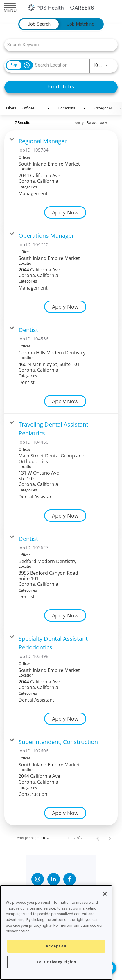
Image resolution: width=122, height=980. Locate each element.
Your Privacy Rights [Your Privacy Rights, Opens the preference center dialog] (56, 962)
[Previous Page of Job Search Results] (98, 838)
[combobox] (58, 45)
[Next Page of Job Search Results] (110, 838)
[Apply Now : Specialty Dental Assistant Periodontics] (65, 719)
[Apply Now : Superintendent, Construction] (65, 813)
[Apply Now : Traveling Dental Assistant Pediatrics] (65, 516)
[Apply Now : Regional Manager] (65, 212)
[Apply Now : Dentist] (65, 401)
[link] (61, 178)
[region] (56, 933)
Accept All (56, 946)
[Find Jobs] (61, 87)
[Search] (61, 87)
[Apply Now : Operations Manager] (65, 307)
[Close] (105, 894)
